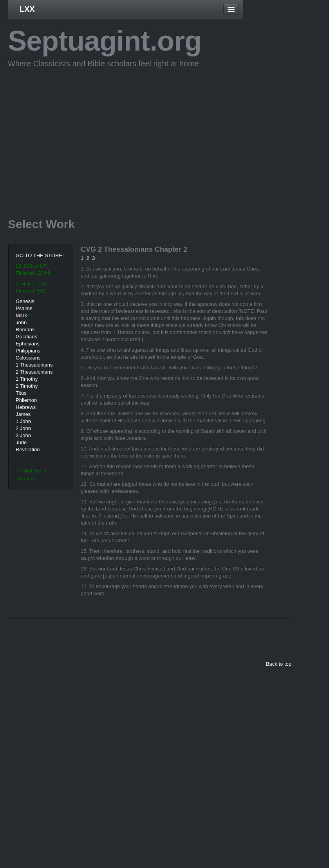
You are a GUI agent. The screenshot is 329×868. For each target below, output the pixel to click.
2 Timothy (27, 386)
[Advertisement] (135, 131)
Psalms (24, 308)
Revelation (28, 449)
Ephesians (28, 344)
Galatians (26, 337)
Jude (21, 442)
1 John (23, 421)
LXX (27, 9)
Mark (21, 315)
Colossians (28, 358)
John (21, 322)
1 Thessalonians (34, 365)
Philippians (28, 351)
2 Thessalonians (34, 372)
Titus (21, 393)
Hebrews (26, 407)
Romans (25, 330)
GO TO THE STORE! (40, 255)
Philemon (26, 400)
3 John (23, 435)
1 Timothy (27, 379)
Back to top (279, 664)
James (23, 414)
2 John (23, 428)
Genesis (25, 301)
